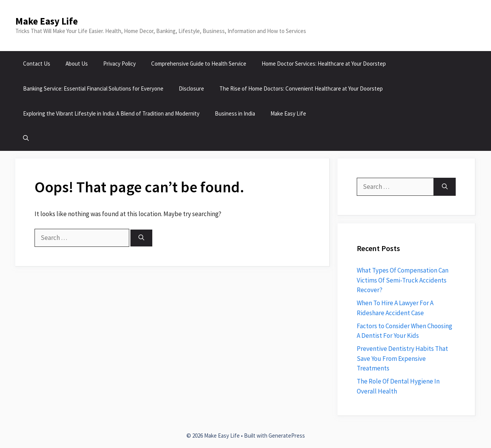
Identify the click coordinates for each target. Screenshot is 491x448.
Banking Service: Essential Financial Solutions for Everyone (93, 88)
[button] (26, 138)
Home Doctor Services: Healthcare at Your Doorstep (324, 64)
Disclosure (191, 88)
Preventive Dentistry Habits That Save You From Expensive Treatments (402, 358)
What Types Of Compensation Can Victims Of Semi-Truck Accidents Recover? (403, 280)
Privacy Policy (119, 64)
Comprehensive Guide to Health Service (199, 64)
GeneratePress (287, 436)
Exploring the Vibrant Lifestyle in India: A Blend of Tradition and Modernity (111, 113)
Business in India (235, 113)
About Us (77, 64)
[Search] (141, 238)
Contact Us (37, 64)
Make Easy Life (47, 21)
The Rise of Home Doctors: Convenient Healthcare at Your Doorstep (301, 88)
